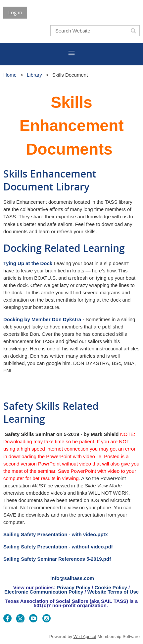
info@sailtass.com (72, 578)
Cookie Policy (111, 587)
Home (10, 75)
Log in (15, 12)
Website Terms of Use (113, 592)
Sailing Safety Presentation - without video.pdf (58, 547)
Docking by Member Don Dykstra (42, 319)
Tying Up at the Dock (28, 263)
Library (34, 75)
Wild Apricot (85, 637)
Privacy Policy (73, 587)
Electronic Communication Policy (44, 592)
